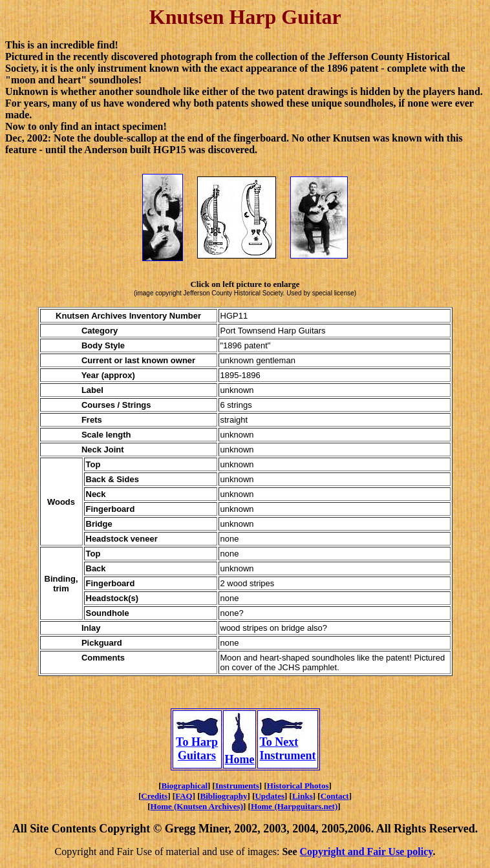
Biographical (185, 786)
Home (240, 754)
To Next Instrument (287, 744)
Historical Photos (298, 786)
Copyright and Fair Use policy (367, 852)
